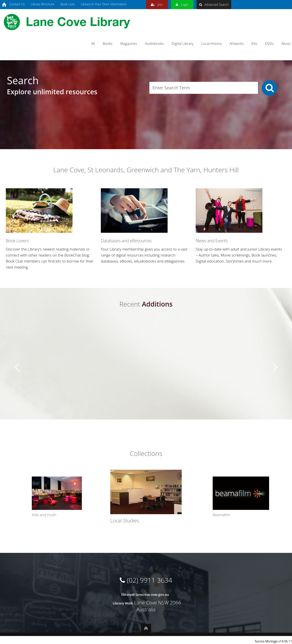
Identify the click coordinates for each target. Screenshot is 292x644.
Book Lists (68, 4)
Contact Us (17, 4)
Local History (211, 44)
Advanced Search (214, 5)
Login (182, 4)
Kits (254, 44)
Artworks (237, 44)
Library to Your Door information (104, 4)
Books (107, 44)
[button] (17, 367)
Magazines (129, 44)
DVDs (269, 44)
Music (286, 44)
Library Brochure (43, 4)
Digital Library (182, 44)
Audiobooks (154, 44)
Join (157, 4)
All (93, 44)
